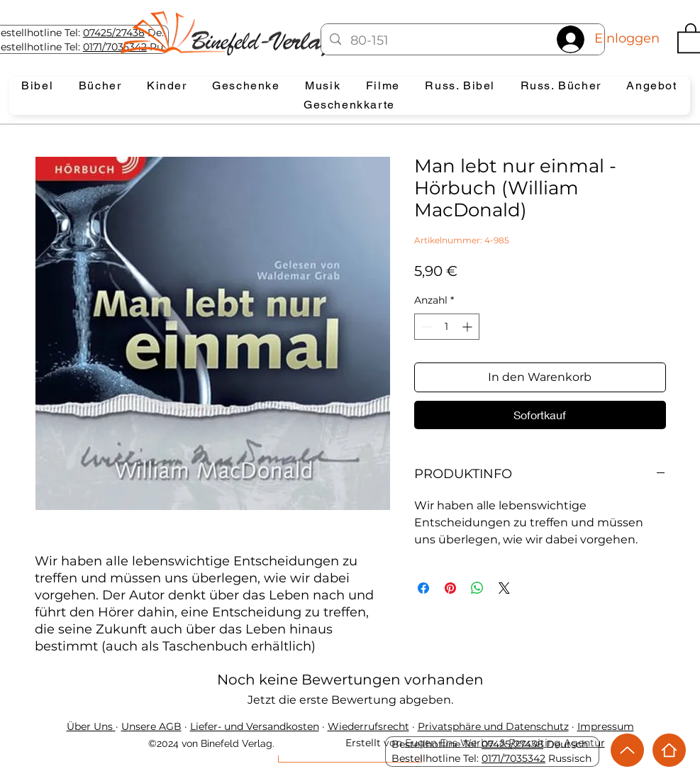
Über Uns (91, 726)
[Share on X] (504, 588)
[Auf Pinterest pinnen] (450, 588)
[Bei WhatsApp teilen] (477, 588)
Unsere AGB (151, 726)
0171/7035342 (513, 758)
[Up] (627, 750)
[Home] (669, 750)
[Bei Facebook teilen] (423, 588)
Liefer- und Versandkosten (255, 726)
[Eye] (239, 33)
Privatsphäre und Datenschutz (493, 726)
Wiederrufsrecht (368, 726)
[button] (38, 86)
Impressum (606, 726)
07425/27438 (114, 33)
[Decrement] (425, 327)
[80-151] (463, 41)
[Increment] (468, 327)
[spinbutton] (447, 327)
